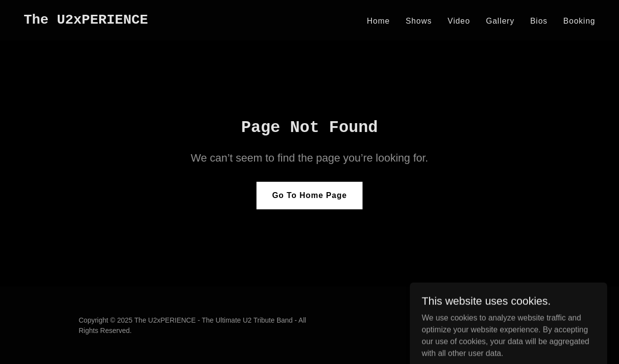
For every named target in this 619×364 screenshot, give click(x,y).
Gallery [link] (500, 21)
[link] (86, 21)
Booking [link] (579, 21)
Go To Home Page (310, 195)
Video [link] (459, 21)
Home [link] (379, 21)
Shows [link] (419, 21)
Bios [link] (539, 21)
